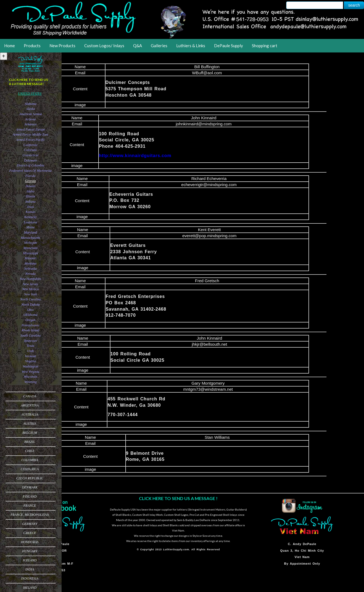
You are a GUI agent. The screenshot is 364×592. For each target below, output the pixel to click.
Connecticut (30, 155)
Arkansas (31, 124)
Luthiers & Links (191, 46)
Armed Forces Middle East (31, 134)
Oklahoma (30, 315)
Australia (30, 414)
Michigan (30, 243)
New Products (62, 46)
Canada (30, 396)
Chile (30, 451)
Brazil (30, 442)
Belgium (30, 433)
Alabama (31, 104)
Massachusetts (30, 238)
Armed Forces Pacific (31, 140)
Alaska (31, 109)
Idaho (30, 191)
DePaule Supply (229, 46)
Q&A (138, 46)
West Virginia (30, 372)
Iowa (30, 207)
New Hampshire (31, 279)
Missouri (31, 258)
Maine (31, 227)
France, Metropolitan (30, 515)
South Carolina (31, 335)
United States (30, 94)
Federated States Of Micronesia (31, 171)
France (30, 506)
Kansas (31, 212)
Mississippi (30, 253)
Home (10, 46)
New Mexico (30, 289)
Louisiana (30, 222)
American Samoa (30, 114)
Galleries (159, 46)
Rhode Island (30, 330)
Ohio (30, 310)
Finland (30, 496)
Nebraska (30, 269)
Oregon (30, 320)
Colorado (30, 150)
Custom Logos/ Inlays (104, 46)
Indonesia (30, 578)
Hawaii (31, 186)
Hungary (30, 551)
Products (32, 46)
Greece (30, 533)
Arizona (30, 119)
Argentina (30, 405)
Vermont (30, 356)
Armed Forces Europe (30, 129)
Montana (31, 263)
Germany (30, 524)
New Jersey (31, 284)
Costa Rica (30, 469)
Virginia (31, 361)
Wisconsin (31, 377)
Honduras (30, 542)
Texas (31, 346)
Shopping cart (265, 46)
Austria (30, 424)
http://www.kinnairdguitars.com (135, 156)
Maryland (31, 232)
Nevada (31, 274)
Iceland (30, 560)
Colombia (30, 460)
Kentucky (31, 217)
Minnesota (31, 248)
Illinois (30, 196)
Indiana (31, 202)
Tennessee (30, 341)
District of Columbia (31, 165)
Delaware (31, 160)
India (30, 569)
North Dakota (30, 305)
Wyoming (30, 382)
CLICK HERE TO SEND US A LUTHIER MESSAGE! (28, 82)
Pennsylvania (31, 325)
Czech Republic (30, 478)
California (30, 145)
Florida (31, 176)
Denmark (30, 487)
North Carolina (30, 299)
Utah (30, 351)
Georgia (31, 181)
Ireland (30, 588)
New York (30, 294)
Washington (30, 366)
